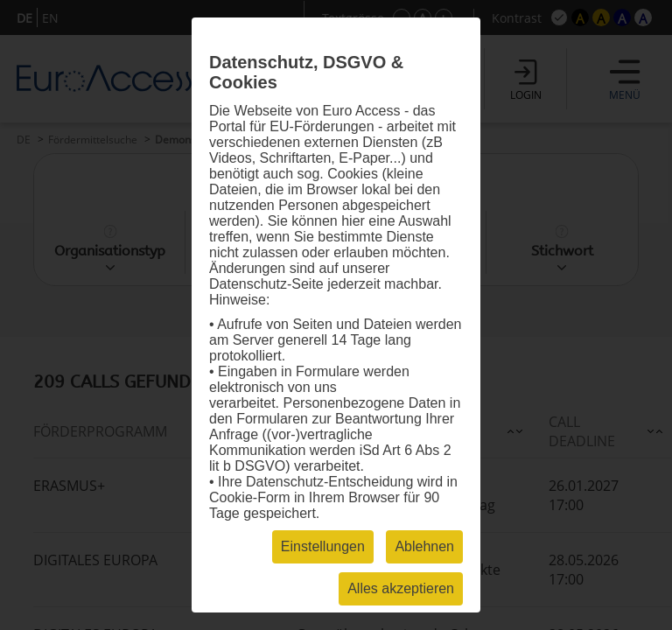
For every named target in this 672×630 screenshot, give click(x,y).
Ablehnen (424, 546)
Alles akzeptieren (401, 588)
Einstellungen (323, 546)
